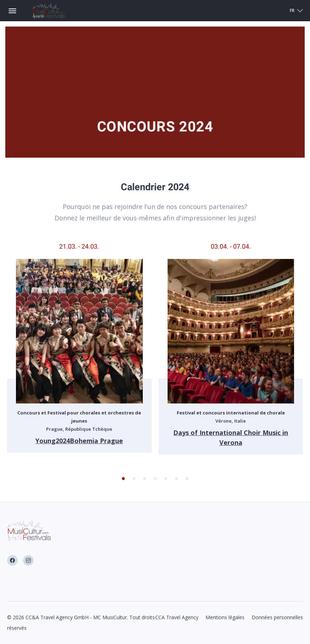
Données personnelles (277, 617)
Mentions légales (225, 617)
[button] (123, 479)
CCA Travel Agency (177, 617)
